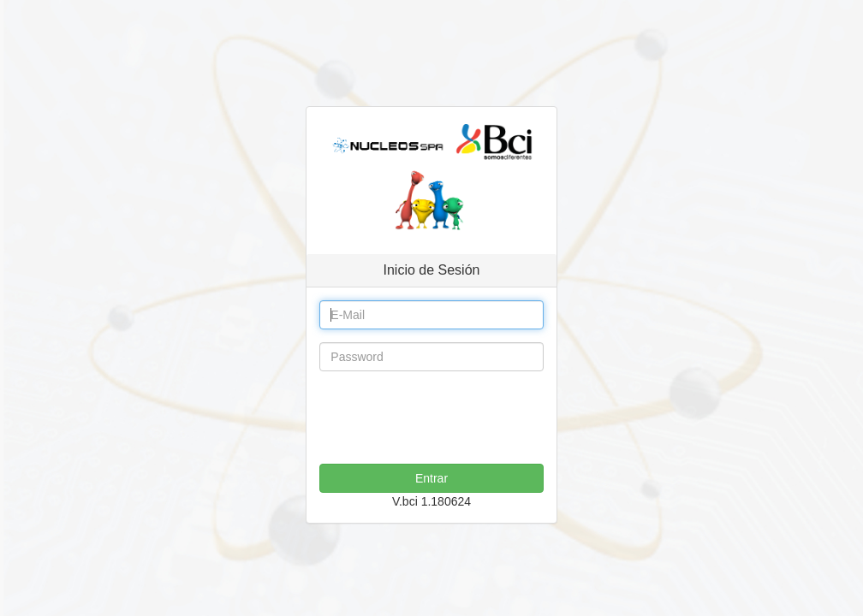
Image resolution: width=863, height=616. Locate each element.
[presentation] (449, 418)
